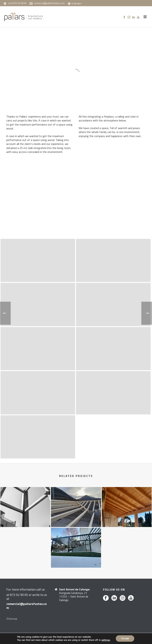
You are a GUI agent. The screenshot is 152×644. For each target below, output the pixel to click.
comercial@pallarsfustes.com (49, 3)
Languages (74, 3)
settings (106, 640)
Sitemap (12, 619)
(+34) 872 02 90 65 (17, 3)
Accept (125, 638)
